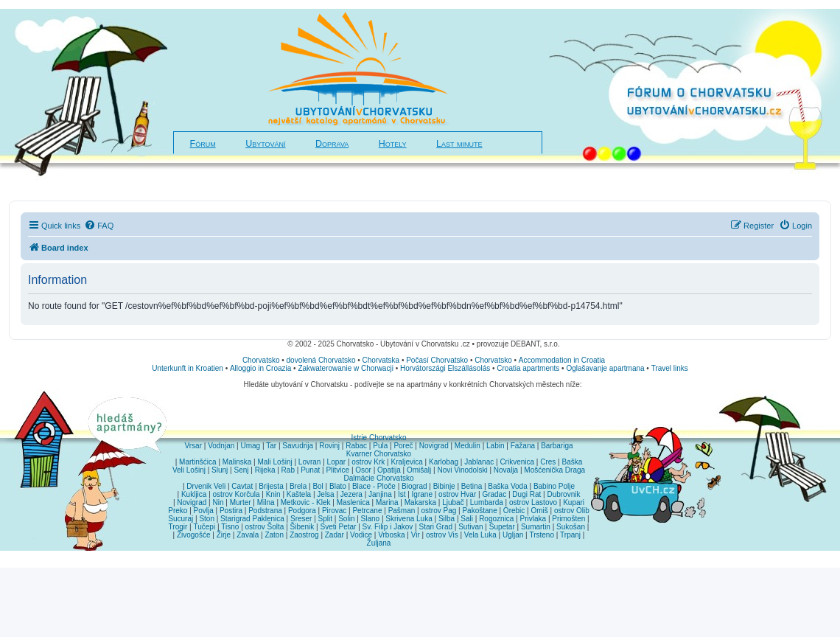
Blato (338, 486)
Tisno (230, 527)
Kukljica (194, 494)
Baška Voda (507, 486)
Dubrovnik (563, 494)
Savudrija (298, 446)
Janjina (380, 494)
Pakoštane (479, 511)
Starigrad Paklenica (252, 519)
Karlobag (444, 462)
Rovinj (329, 446)
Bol (318, 486)
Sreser (301, 519)
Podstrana (265, 511)
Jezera (351, 494)
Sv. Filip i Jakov (388, 527)
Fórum (203, 144)
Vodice (361, 535)
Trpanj (570, 535)
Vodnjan (221, 446)
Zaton (274, 535)
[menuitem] (99, 226)
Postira (231, 511)
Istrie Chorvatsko (378, 438)
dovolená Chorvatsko (321, 360)
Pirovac (334, 511)
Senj (241, 470)
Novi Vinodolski (462, 470)
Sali (467, 519)
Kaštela (299, 494)
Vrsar (193, 446)
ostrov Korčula (237, 494)
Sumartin (536, 527)
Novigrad (434, 446)
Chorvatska (381, 360)
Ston (207, 519)
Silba (447, 519)
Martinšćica (198, 462)
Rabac (356, 446)
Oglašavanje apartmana (605, 368)
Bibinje (444, 486)
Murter (241, 502)
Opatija (389, 470)
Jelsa (325, 494)
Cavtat (242, 486)
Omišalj (419, 470)
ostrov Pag (438, 511)
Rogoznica (496, 519)
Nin (218, 502)
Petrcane (367, 511)
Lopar (337, 462)
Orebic (514, 511)
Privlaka (533, 519)
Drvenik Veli (206, 486)
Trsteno (542, 535)
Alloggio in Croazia (260, 368)
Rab (288, 470)
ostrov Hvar (457, 494)
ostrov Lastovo (533, 502)
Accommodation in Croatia (562, 360)
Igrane (422, 494)
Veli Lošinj (189, 470)
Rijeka (265, 470)
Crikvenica (517, 462)
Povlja (204, 511)
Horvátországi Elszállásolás (445, 368)
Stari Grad (435, 527)
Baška (573, 462)
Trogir (178, 527)
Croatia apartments (528, 368)
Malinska (237, 462)
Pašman (402, 511)
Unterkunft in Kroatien (188, 368)
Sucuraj (181, 519)
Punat (310, 470)
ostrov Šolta (265, 527)
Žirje (224, 535)
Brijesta (271, 486)
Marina (387, 502)
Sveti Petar (339, 527)
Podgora (302, 511)
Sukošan (571, 527)
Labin (495, 446)
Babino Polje (554, 486)
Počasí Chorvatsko (437, 360)
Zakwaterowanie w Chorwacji (346, 368)
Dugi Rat (526, 494)
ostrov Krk (368, 462)
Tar (271, 446)
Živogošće (194, 535)
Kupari (574, 502)
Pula (380, 446)
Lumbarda (487, 502)
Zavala (248, 535)
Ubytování (265, 144)
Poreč (403, 446)
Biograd (414, 486)
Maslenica (353, 502)
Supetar (502, 527)
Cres (548, 462)
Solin (346, 519)
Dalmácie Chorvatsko (378, 478)
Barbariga (557, 446)
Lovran (310, 462)
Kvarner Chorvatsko (379, 454)
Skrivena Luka (409, 519)
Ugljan (513, 535)
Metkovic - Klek (306, 502)
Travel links (670, 368)
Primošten (568, 519)
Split (325, 519)
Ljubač (453, 502)
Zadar (335, 535)
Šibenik (302, 527)
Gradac (494, 494)
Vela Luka (480, 535)
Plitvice (337, 470)
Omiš (539, 511)
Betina (472, 486)
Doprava (332, 144)
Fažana (523, 446)
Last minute (459, 144)
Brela (298, 486)
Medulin (468, 446)
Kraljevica (406, 462)
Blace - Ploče (374, 486)
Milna (266, 502)
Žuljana (379, 543)
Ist (402, 494)
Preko (178, 511)
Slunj (220, 470)
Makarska (420, 502)
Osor (363, 470)
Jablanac (479, 462)
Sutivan (470, 527)
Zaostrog (304, 535)
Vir (416, 535)
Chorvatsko (261, 360)
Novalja (506, 470)
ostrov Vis (442, 535)
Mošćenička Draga (554, 470)
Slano (371, 519)
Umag (250, 446)
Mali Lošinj (274, 462)
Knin (273, 494)
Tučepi (205, 527)
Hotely (393, 144)
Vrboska (391, 535)
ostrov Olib (572, 511)
